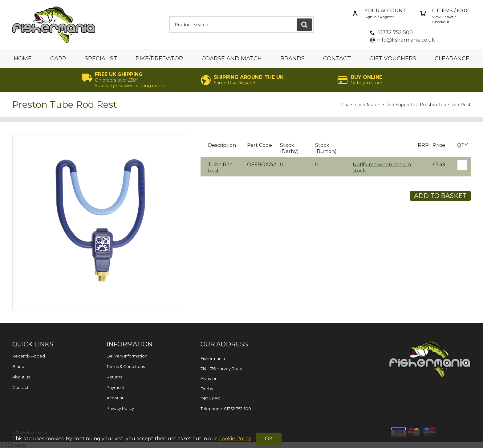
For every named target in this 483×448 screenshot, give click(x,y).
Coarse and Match (232, 59)
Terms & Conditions (126, 366)
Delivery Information (127, 356)
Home (23, 59)
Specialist (101, 59)
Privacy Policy (120, 408)
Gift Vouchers (393, 59)
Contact (337, 59)
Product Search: (169, 16)
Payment (116, 387)
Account (115, 398)
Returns (114, 377)
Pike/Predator (159, 59)
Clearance (452, 59)
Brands (292, 59)
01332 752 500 (395, 32)
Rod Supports (400, 105)
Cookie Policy (235, 439)
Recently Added (29, 356)
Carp (58, 59)
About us (21, 377)
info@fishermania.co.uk (406, 40)
